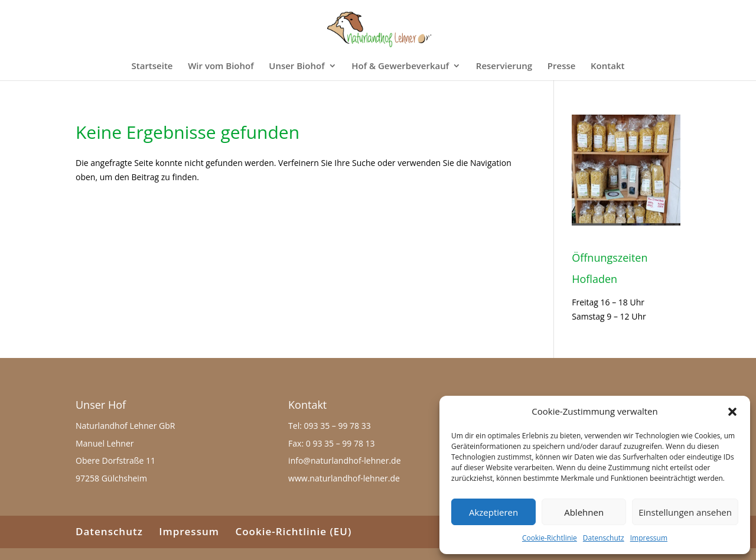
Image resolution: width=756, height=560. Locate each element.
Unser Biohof (296, 66)
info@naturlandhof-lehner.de (344, 460)
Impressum (649, 538)
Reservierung (504, 66)
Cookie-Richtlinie (550, 538)
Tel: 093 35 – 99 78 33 (330, 426)
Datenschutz (604, 538)
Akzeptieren (493, 512)
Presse (562, 66)
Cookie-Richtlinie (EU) (293, 531)
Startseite (152, 66)
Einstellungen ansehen (685, 512)
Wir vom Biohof (221, 66)
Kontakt (607, 66)
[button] (732, 412)
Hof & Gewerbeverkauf (400, 66)
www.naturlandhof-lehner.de (344, 478)
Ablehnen (584, 512)
